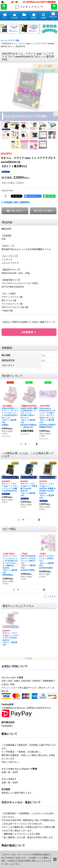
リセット (52, 606)
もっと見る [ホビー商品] (50, 596)
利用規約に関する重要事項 (16, 202)
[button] (4, 7)
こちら (16, 864)
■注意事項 (28, 332)
